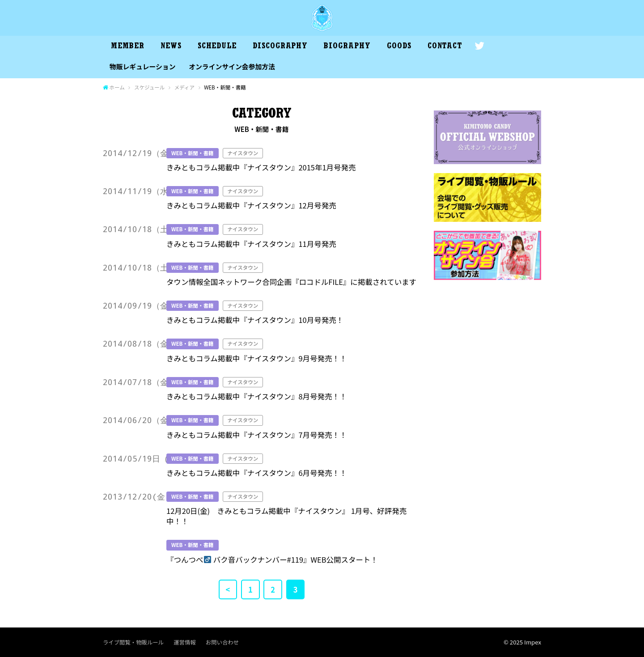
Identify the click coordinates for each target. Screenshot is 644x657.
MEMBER (127, 47)
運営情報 (184, 642)
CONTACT (445, 47)
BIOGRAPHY (347, 47)
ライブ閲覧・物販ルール (133, 642)
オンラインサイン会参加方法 (232, 66)
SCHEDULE (217, 47)
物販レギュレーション (143, 66)
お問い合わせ (222, 642)
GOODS (399, 47)
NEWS (171, 47)
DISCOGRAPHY (280, 47)
